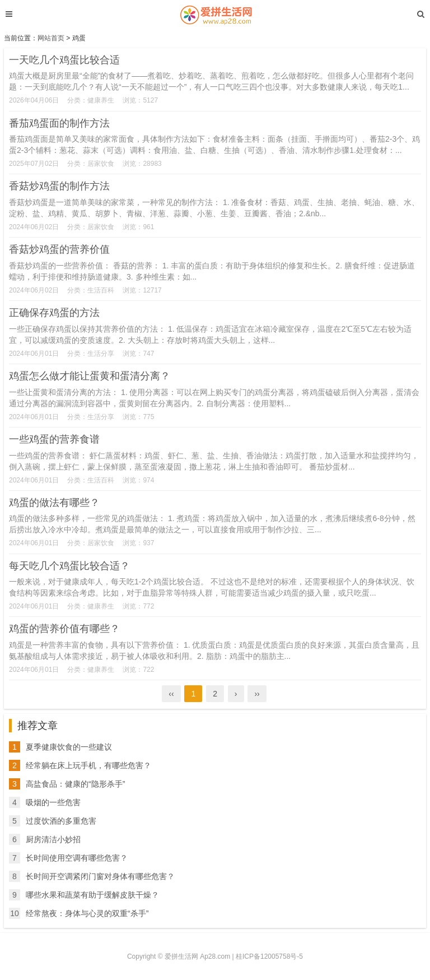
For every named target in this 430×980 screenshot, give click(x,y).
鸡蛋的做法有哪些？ (54, 503)
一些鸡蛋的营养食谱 (54, 439)
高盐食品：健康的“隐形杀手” (75, 784)
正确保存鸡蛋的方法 (54, 313)
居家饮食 (101, 164)
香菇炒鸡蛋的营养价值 (59, 249)
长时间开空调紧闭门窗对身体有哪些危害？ (100, 876)
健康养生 (101, 100)
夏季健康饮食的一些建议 (69, 747)
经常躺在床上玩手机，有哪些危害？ (88, 765)
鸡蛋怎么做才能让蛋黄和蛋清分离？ (90, 376)
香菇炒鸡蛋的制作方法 (59, 186)
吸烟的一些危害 (53, 802)
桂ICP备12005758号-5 (269, 956)
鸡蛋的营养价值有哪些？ (64, 629)
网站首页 (51, 38)
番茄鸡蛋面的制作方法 (59, 123)
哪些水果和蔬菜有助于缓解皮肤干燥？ (92, 895)
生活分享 (101, 354)
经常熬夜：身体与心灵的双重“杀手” (87, 913)
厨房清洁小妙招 (53, 839)
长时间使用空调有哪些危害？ (77, 858)
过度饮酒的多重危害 (61, 821)
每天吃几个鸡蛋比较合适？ (69, 566)
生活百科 (101, 290)
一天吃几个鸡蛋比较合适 (64, 60)
